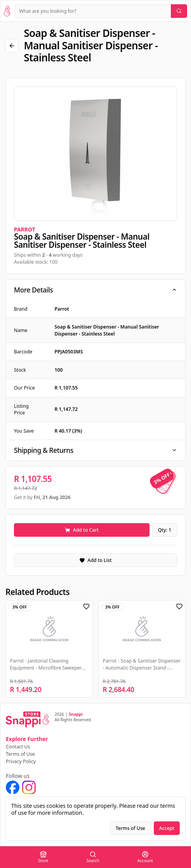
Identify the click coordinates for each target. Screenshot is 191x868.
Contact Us (18, 747)
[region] (95, 153)
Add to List (95, 560)
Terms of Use (20, 754)
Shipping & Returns (95, 450)
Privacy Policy (21, 761)
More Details (95, 290)
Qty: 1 (165, 530)
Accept (167, 828)
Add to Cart (82, 530)
